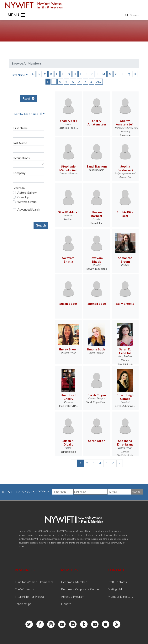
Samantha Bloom (125, 260)
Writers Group (27, 202)
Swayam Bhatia (68, 260)
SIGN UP (137, 492)
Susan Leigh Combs (125, 397)
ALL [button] (99, 82)
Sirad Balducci (68, 212)
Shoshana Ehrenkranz (125, 442)
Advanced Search (29, 209)
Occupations (21, 158)
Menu (16, 15)
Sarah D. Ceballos (125, 351)
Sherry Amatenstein (97, 122)
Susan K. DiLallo (68, 442)
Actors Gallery (27, 192)
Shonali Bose (97, 303)
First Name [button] (19, 75)
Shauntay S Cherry (68, 397)
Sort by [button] (28, 114)
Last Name (20, 143)
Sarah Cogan (97, 395)
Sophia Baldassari (125, 168)
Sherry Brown (68, 349)
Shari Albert (68, 121)
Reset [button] (29, 98)
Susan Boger (68, 303)
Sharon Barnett (97, 214)
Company (19, 173)
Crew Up (23, 197)
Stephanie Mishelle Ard (68, 168)
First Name (20, 128)
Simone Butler (97, 349)
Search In (19, 188)
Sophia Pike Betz (125, 214)
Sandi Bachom (97, 166)
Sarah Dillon (97, 441)
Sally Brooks (125, 303)
